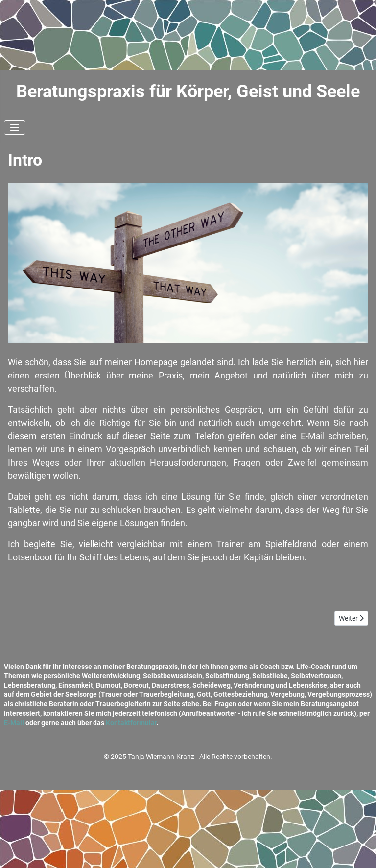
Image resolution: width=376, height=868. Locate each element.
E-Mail (14, 723)
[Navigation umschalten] (15, 128)
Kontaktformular (131, 723)
